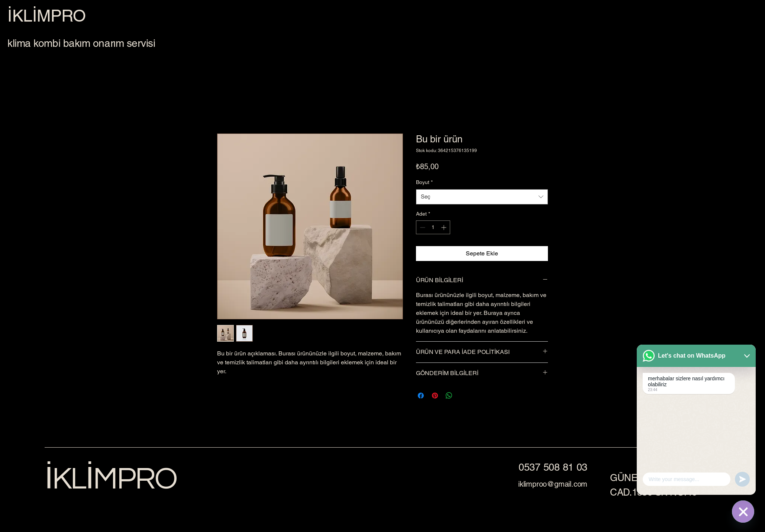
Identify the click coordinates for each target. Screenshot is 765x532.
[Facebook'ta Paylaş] (421, 396)
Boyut (424, 182)
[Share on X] (463, 396)
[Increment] (444, 227)
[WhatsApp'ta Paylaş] (449, 396)
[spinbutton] (433, 227)
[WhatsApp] (743, 512)
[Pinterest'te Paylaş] (435, 396)
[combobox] (482, 197)
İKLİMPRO (111, 479)
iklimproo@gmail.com (553, 484)
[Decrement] (422, 227)
